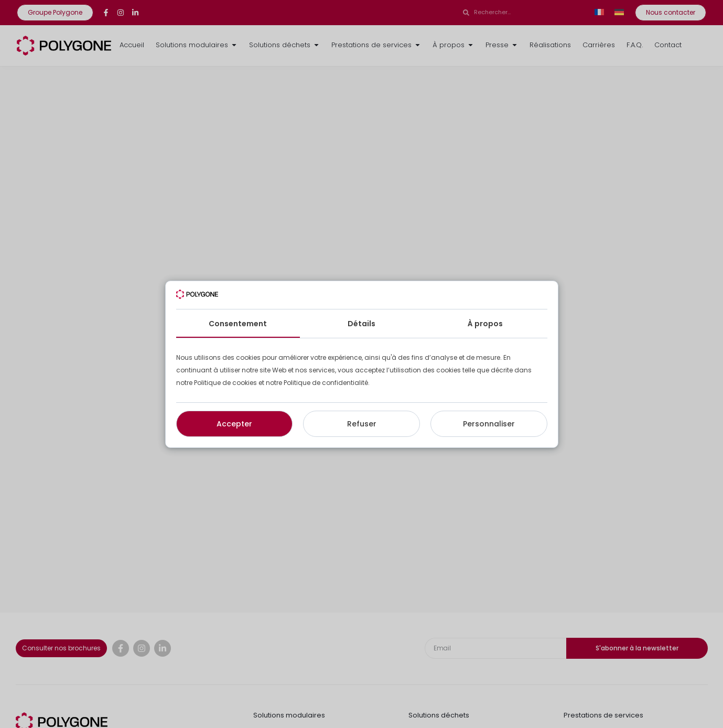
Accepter (234, 424)
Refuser (362, 424)
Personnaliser (489, 424)
